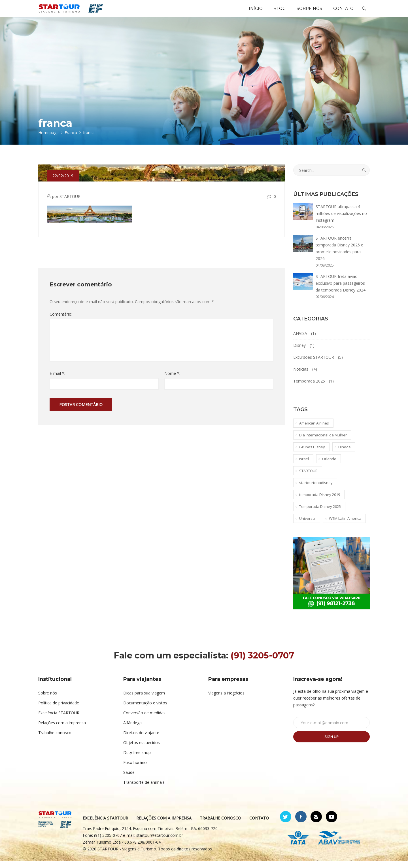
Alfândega (132, 730)
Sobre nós (48, 700)
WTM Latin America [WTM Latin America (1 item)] (345, 525)
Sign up (331, 744)
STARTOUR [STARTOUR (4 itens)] (308, 478)
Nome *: (172, 380)
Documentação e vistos (145, 710)
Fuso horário (135, 769)
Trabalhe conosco (55, 740)
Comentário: (61, 321)
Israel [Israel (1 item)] (304, 466)
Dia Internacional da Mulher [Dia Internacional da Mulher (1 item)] (323, 442)
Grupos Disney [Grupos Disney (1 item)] (312, 454)
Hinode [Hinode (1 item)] (345, 454)
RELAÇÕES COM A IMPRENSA (167, 825)
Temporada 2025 (309, 388)
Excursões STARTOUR (314, 364)
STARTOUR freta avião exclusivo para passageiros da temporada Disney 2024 (341, 290)
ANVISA (300, 340)
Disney (299, 352)
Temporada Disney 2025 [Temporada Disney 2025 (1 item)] (320, 514)
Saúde (129, 779)
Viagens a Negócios (226, 700)
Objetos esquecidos (142, 750)
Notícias (301, 376)
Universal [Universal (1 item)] (307, 525)
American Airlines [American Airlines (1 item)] (314, 430)
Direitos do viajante (141, 740)
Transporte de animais (144, 789)
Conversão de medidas (144, 720)
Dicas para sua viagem (144, 700)
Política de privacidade (59, 710)
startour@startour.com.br (163, 842)
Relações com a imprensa (62, 730)
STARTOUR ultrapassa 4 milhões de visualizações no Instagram (341, 220)
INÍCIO (250, 12)
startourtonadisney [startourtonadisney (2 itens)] (316, 490)
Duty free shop (137, 760)
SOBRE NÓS (307, 12)
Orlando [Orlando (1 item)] (329, 466)
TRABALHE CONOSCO (224, 825)
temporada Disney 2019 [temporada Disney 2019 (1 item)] (320, 502)
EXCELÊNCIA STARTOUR (109, 825)
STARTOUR (70, 203)
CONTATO (343, 12)
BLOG (276, 12)
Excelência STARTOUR (59, 720)
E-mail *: (57, 380)
